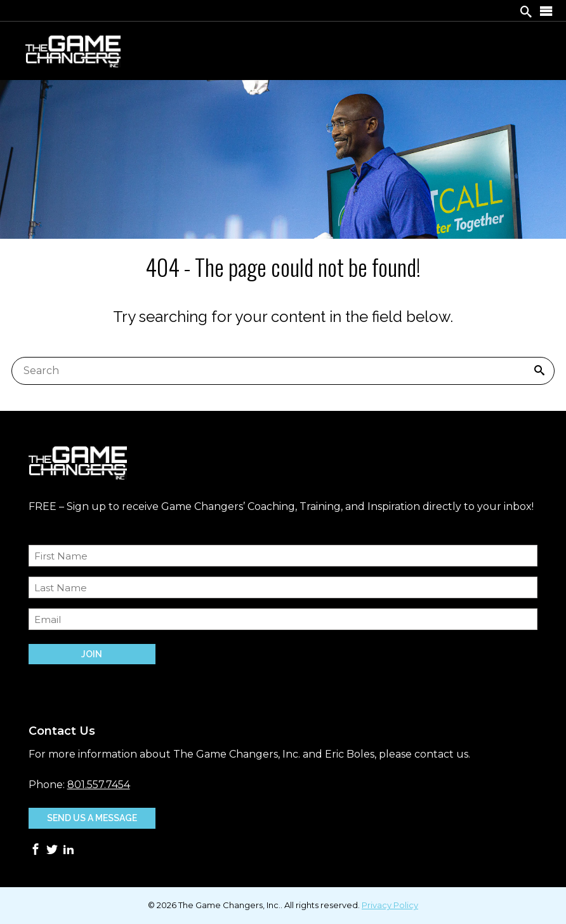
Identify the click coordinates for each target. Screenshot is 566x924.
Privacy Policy (390, 905)
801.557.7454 (99, 785)
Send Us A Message (92, 818)
